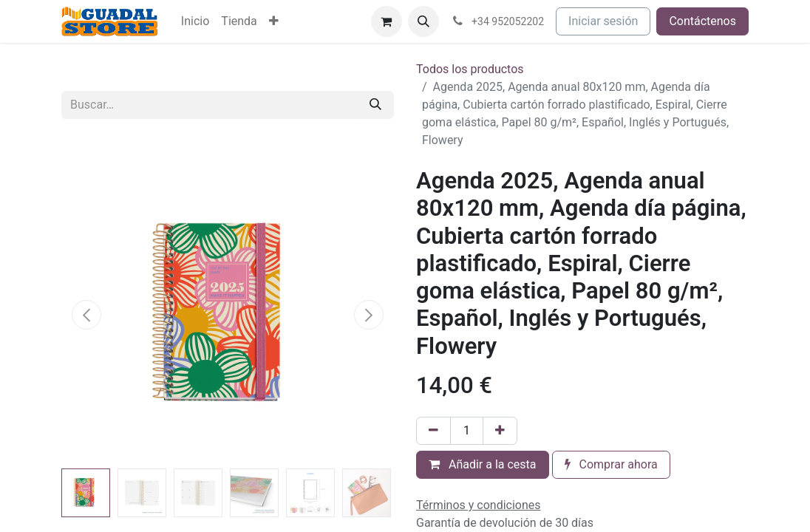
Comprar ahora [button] (611, 464)
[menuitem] (195, 21)
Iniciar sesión (603, 21)
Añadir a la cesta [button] (483, 464)
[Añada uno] (500, 431)
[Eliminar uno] (433, 431)
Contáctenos (702, 21)
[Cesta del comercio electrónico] (387, 21)
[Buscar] (375, 105)
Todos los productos (470, 69)
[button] (423, 21)
